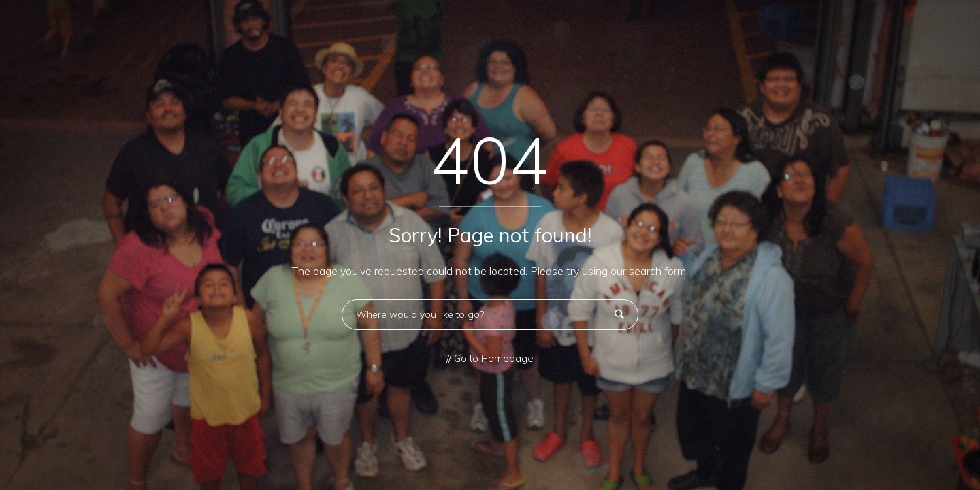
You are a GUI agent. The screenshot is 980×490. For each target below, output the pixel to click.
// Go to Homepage (490, 359)
